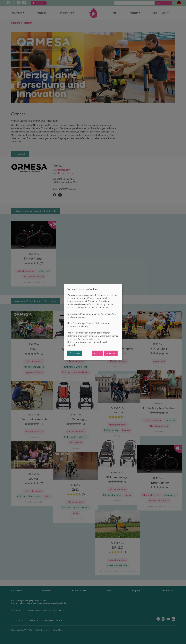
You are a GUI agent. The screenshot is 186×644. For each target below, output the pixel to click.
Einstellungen (75, 353)
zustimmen (111, 353)
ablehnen (97, 353)
